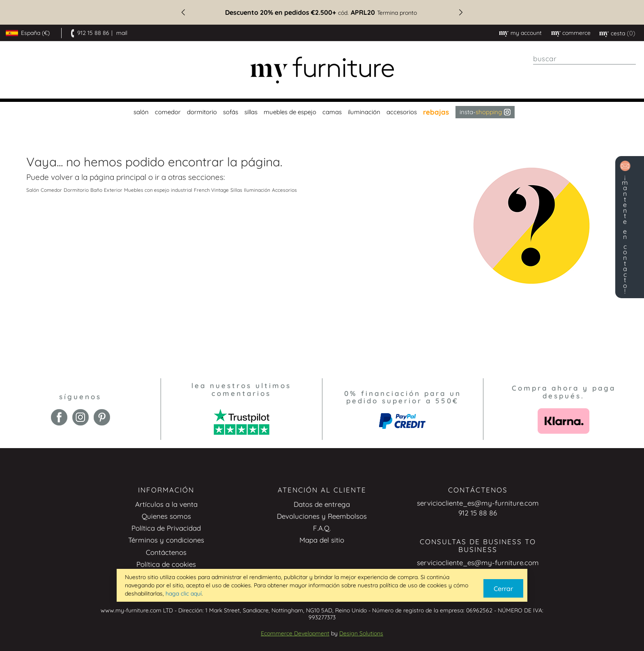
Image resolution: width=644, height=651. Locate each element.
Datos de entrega (322, 504)
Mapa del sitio (322, 540)
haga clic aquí (184, 593)
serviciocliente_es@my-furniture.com (478, 503)
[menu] (322, 112)
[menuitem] (140, 112)
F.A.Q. (322, 528)
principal (131, 177)
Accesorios (284, 190)
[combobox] (584, 59)
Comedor (51, 190)
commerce (576, 33)
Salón (33, 190)
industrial (182, 190)
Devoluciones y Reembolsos (322, 516)
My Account (526, 33)
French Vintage (211, 190)
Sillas (236, 190)
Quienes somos (166, 516)
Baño (96, 190)
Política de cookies (166, 564)
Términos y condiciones (166, 540)
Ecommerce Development (295, 633)
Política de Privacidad (166, 528)
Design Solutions (361, 633)
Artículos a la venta (166, 504)
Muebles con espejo (147, 190)
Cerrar (503, 589)
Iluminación (257, 190)
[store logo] (322, 70)
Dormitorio (76, 190)
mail (122, 33)
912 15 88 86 (93, 33)
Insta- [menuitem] (485, 112)
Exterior (113, 190)
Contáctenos (166, 552)
